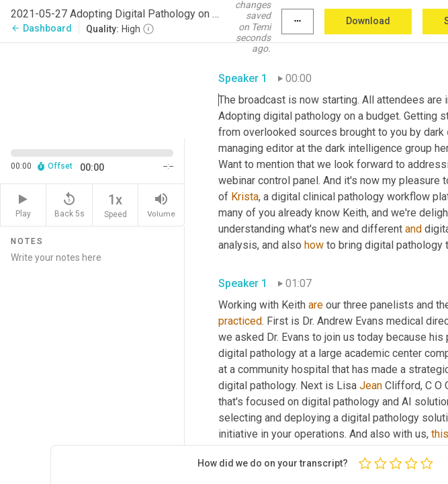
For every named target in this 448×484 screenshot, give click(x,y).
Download (368, 21)
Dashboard (41, 28)
